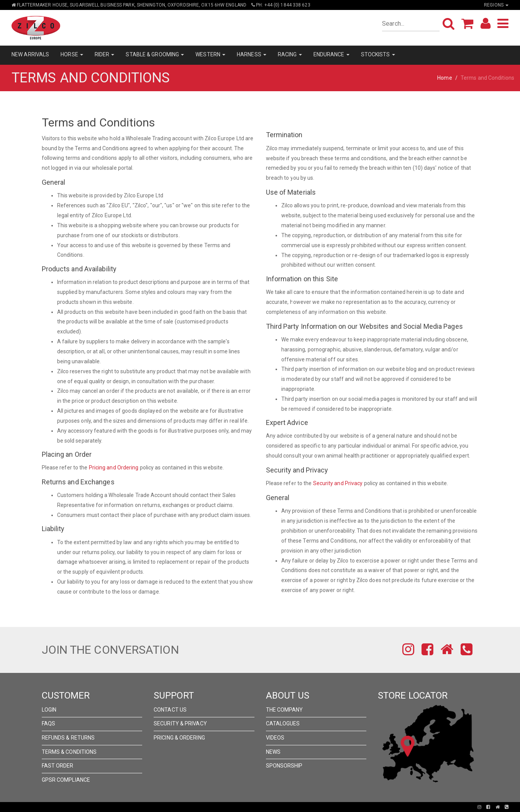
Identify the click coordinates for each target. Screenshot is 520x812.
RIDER (105, 54)
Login (49, 710)
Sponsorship (284, 766)
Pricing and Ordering (114, 468)
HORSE (72, 54)
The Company (285, 710)
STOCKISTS (378, 54)
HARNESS (252, 54)
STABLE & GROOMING (155, 54)
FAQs (48, 723)
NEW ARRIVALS (30, 54)
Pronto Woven (233, 807)
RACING (290, 54)
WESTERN (210, 54)
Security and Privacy (338, 483)
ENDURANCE (331, 54)
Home (445, 78)
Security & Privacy (180, 723)
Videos (275, 738)
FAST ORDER (58, 766)
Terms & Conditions (69, 752)
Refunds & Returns (68, 738)
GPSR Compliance (66, 780)
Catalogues (283, 723)
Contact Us (170, 710)
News (273, 752)
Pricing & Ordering (179, 738)
